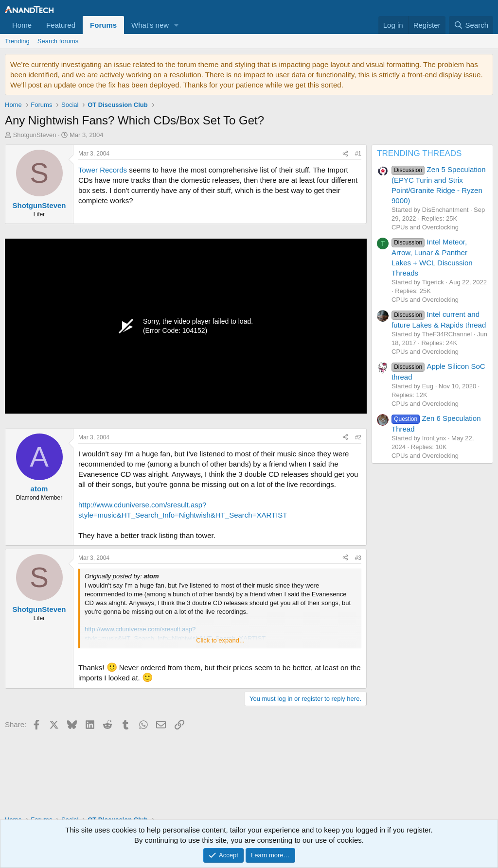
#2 (358, 437)
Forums (103, 25)
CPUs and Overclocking (425, 227)
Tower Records (103, 170)
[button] (177, 25)
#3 (358, 558)
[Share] (345, 154)
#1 (358, 154)
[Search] (471, 25)
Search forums (58, 41)
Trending (17, 41)
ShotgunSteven (35, 135)
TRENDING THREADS (419, 153)
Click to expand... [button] (220, 640)
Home (22, 25)
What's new (150, 25)
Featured (61, 25)
